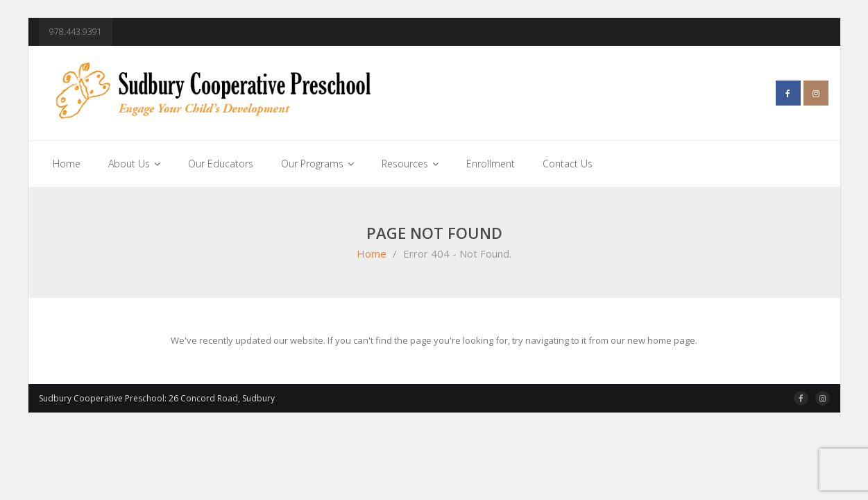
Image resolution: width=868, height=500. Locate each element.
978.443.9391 (76, 32)
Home (372, 253)
